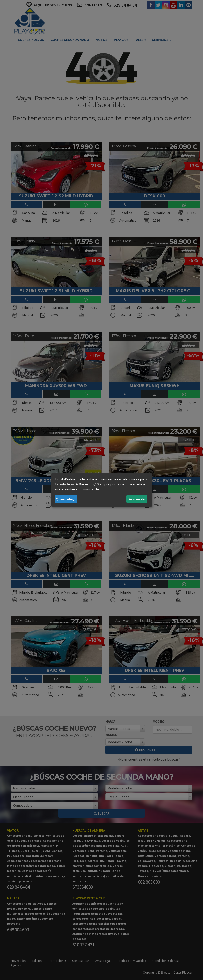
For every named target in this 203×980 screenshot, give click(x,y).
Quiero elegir (66, 499)
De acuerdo (137, 499)
